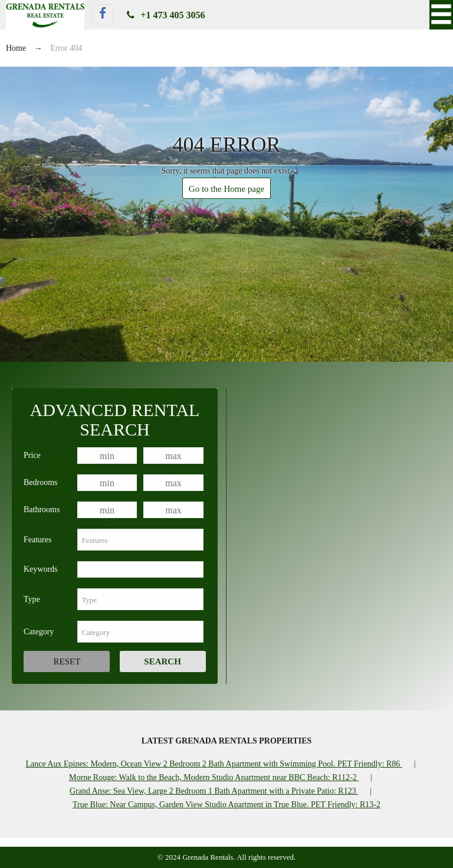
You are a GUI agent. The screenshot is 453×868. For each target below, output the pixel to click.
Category (39, 632)
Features (37, 540)
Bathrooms (42, 510)
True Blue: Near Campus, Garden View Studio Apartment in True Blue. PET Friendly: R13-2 (226, 805)
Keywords (41, 569)
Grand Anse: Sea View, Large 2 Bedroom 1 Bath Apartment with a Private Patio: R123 (214, 791)
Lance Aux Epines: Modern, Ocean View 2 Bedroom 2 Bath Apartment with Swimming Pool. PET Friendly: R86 (214, 764)
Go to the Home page (226, 189)
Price (32, 455)
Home (16, 48)
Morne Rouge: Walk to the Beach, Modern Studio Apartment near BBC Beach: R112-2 (214, 777)
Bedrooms (41, 482)
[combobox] (140, 540)
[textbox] (140, 540)
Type (32, 599)
